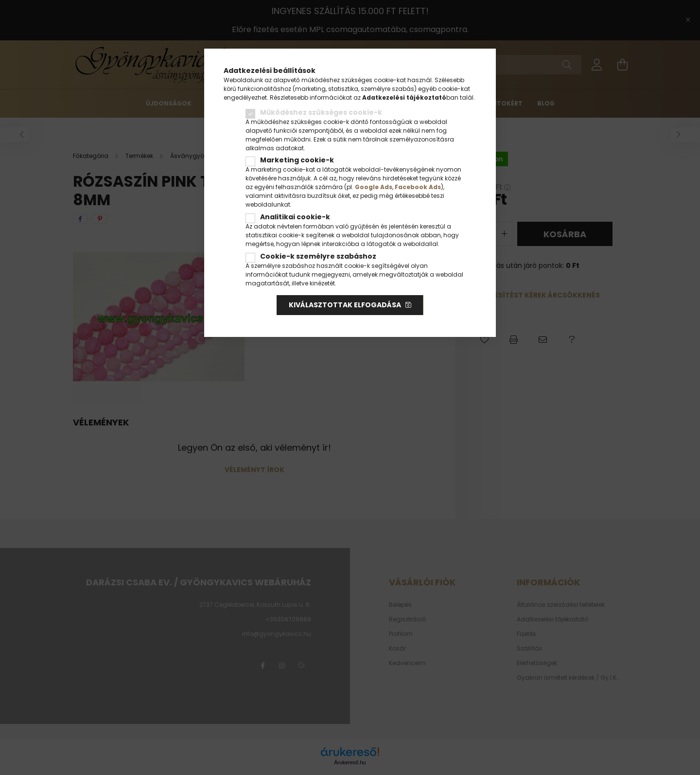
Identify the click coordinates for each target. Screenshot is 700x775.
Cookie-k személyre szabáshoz (318, 256)
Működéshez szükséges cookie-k (321, 112)
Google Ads (374, 187)
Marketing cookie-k (297, 160)
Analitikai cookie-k (295, 217)
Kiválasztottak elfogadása (345, 305)
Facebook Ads (418, 187)
